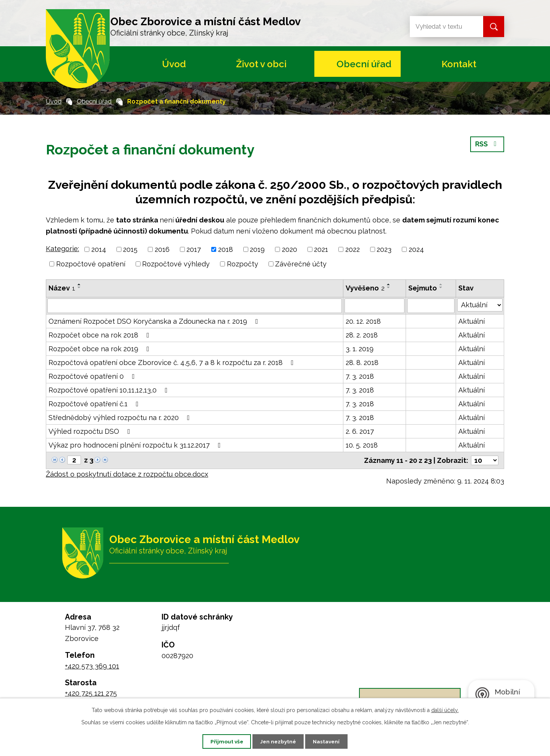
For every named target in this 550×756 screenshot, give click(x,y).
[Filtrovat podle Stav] (480, 305)
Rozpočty (243, 264)
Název (62, 288)
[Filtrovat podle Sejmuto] (431, 306)
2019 (257, 249)
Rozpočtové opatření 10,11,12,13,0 (110, 390)
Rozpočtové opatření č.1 (95, 404)
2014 (99, 249)
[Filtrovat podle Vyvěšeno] (374, 306)
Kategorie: (62, 249)
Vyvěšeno (365, 288)
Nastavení (330, 741)
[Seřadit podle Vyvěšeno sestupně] (389, 287)
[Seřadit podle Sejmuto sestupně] (441, 287)
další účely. (445, 710)
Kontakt (459, 64)
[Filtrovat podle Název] (195, 306)
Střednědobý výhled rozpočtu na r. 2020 (121, 418)
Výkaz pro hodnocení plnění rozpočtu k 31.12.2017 (136, 445)
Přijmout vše (223, 741)
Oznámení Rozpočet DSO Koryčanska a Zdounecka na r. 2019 (155, 321)
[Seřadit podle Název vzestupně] (79, 284)
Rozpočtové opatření (91, 264)
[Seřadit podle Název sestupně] (79, 287)
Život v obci (261, 64)
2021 (321, 249)
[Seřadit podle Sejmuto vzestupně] (441, 284)
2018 (226, 249)
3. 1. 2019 (360, 349)
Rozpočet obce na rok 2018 (100, 335)
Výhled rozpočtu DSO (91, 431)
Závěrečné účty (301, 264)
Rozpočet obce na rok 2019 (100, 349)
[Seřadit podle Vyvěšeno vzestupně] (389, 284)
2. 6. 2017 (360, 431)
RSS (487, 145)
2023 (384, 249)
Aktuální (472, 321)
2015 (130, 249)
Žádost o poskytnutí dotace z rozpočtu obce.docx (127, 474)
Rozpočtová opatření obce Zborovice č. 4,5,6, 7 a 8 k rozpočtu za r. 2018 (173, 363)
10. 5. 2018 (362, 445)
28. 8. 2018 (362, 363)
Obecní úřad (364, 64)
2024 (416, 249)
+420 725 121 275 (91, 693)
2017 (194, 249)
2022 (353, 249)
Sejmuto (423, 288)
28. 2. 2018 (362, 335)
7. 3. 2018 (360, 376)
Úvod (174, 64)
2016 (162, 249)
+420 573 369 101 (92, 666)
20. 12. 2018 (363, 321)
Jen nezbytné (278, 741)
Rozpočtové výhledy (176, 264)
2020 (290, 249)
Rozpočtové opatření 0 (93, 376)
